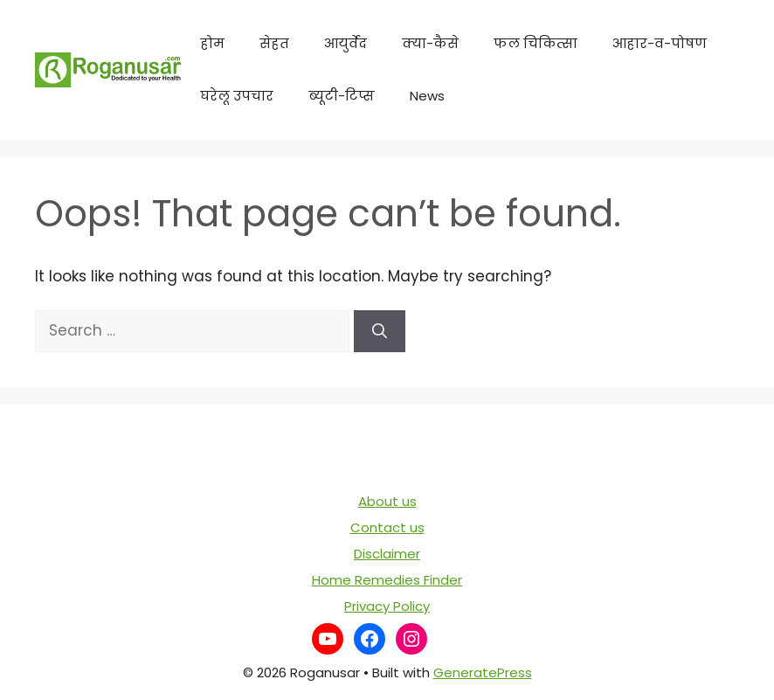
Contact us (387, 527)
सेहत (274, 43)
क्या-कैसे (430, 43)
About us (387, 501)
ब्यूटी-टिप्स (342, 96)
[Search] (380, 331)
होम (212, 43)
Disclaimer (387, 554)
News (427, 96)
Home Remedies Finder (387, 580)
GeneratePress (483, 672)
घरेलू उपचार (237, 96)
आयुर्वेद (346, 43)
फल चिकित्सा (536, 43)
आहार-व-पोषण (660, 43)
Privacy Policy (387, 606)
